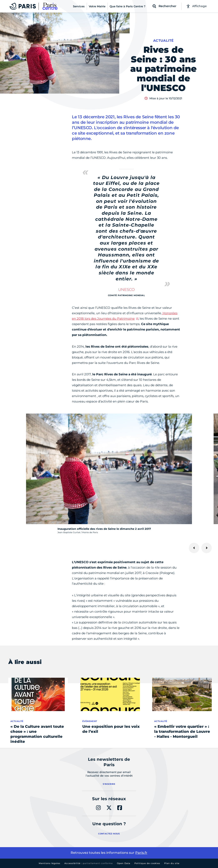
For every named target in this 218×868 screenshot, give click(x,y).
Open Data (124, 863)
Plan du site (172, 863)
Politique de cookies (147, 863)
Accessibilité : (89, 863)
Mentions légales (49, 863)
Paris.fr (141, 853)
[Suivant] (207, 548)
